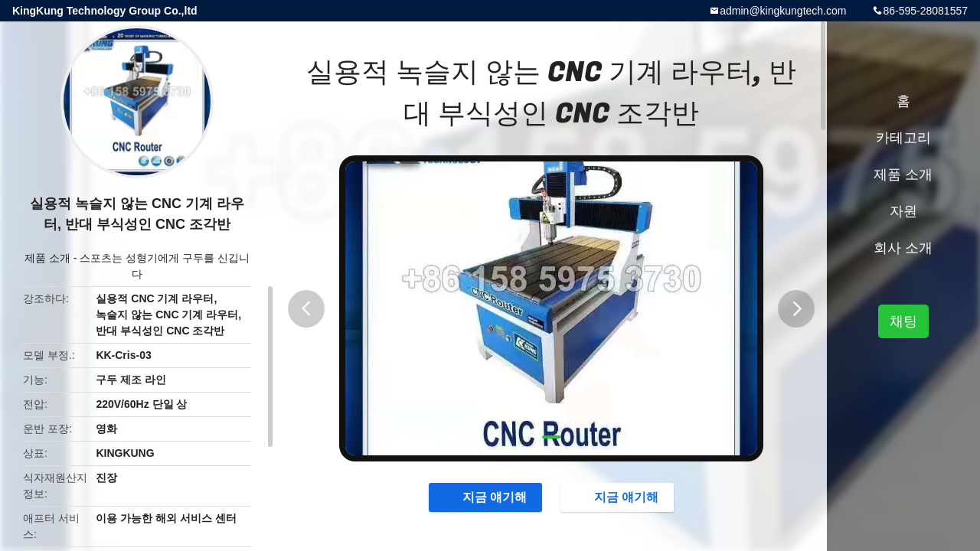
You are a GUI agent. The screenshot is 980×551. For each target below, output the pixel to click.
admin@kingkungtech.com (783, 11)
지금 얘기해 (484, 497)
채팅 (903, 321)
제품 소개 (47, 258)
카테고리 (903, 138)
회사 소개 (903, 248)
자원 (903, 211)
